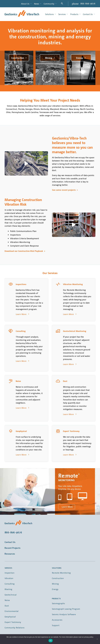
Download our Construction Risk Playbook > (25, 251)
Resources (10, 554)
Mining (55, 584)
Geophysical (10, 617)
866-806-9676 (88, 3)
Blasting (8, 589)
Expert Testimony (13, 622)
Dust (7, 606)
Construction (58, 578)
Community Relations (15, 627)
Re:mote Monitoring (61, 573)
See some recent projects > (65, 190)
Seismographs (58, 603)
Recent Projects (13, 548)
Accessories (57, 620)
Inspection (9, 573)
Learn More (67, 507)
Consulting (10, 584)
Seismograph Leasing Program (66, 609)
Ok (51, 641)
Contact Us (10, 542)
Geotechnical (11, 595)
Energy (55, 589)
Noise (7, 600)
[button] (26, 163)
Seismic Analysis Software (64, 614)
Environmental (11, 611)
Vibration (9, 578)
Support (56, 625)
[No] (97, 639)
